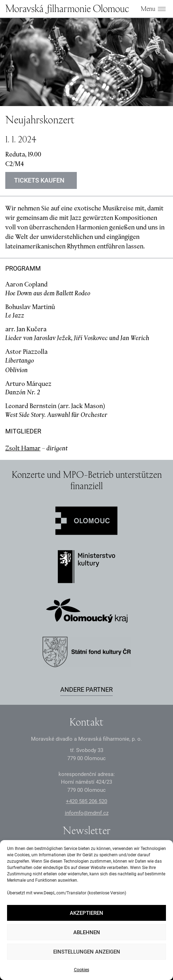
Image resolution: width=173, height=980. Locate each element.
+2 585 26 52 (86, 801)
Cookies (82, 970)
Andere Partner (86, 689)
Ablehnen (87, 932)
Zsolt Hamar (23, 448)
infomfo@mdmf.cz (87, 813)
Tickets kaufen (39, 180)
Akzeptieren (86, 913)
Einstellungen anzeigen (87, 952)
